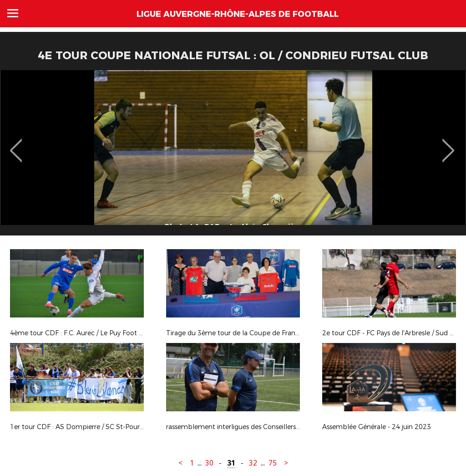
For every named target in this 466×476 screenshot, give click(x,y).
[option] (233, 156)
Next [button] (448, 144)
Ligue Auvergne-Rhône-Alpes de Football (238, 14)
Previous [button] (16, 144)
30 (209, 463)
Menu (13, 13)
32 (253, 463)
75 (273, 463)
